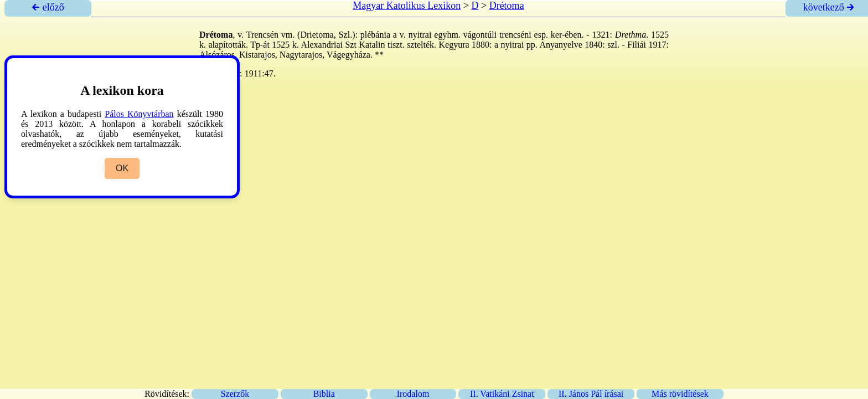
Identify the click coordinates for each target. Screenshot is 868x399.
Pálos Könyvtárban (139, 114)
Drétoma (507, 6)
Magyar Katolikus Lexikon (407, 6)
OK (122, 168)
